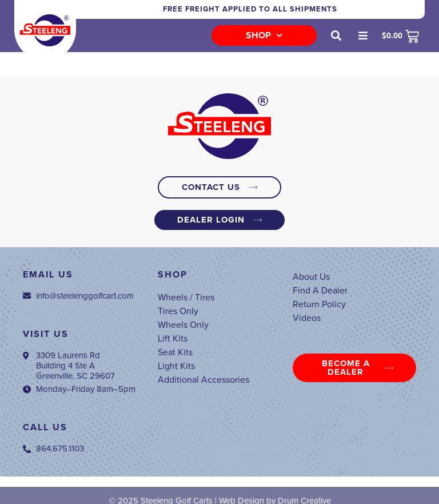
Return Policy (319, 304)
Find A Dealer (320, 291)
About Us (311, 277)
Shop (264, 35)
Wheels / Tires (186, 297)
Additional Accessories (203, 380)
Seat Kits (175, 352)
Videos (307, 318)
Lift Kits (173, 339)
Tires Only (178, 311)
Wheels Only (183, 325)
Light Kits (176, 366)
